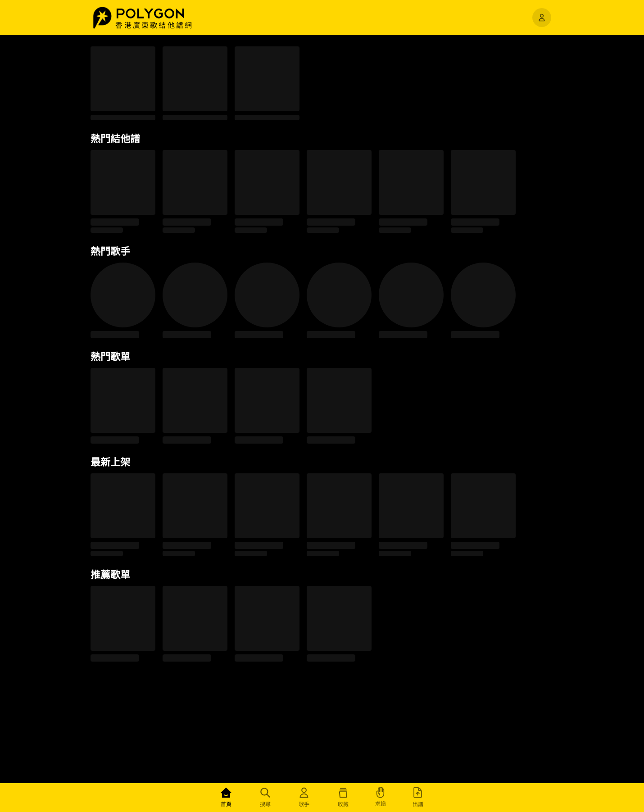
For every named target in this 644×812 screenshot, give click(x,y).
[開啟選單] (542, 18)
